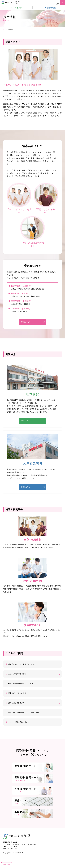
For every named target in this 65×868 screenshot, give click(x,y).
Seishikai (13, 853)
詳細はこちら (26, 322)
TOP (5, 30)
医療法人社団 (20, 836)
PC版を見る (7, 864)
